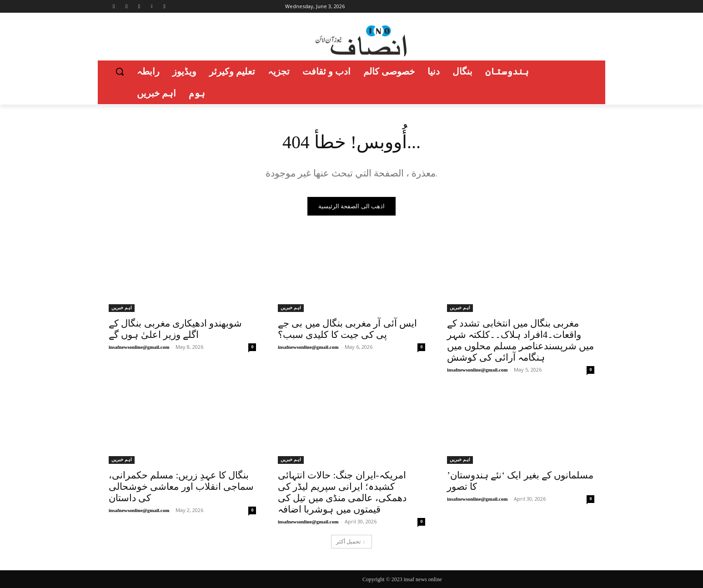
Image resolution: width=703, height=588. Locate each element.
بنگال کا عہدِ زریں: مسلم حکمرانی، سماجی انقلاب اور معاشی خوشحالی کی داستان (181, 487)
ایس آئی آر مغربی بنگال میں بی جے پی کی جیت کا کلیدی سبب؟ (347, 329)
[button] (120, 71)
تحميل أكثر (350, 542)
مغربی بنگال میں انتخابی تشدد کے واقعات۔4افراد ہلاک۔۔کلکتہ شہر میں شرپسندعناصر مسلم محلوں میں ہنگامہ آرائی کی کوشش (520, 340)
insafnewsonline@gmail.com (139, 347)
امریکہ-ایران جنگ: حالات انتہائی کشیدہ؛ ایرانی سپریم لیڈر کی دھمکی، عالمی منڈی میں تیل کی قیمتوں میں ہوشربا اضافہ (342, 492)
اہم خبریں (122, 308)
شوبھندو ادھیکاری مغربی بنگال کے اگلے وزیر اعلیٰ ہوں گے (175, 329)
